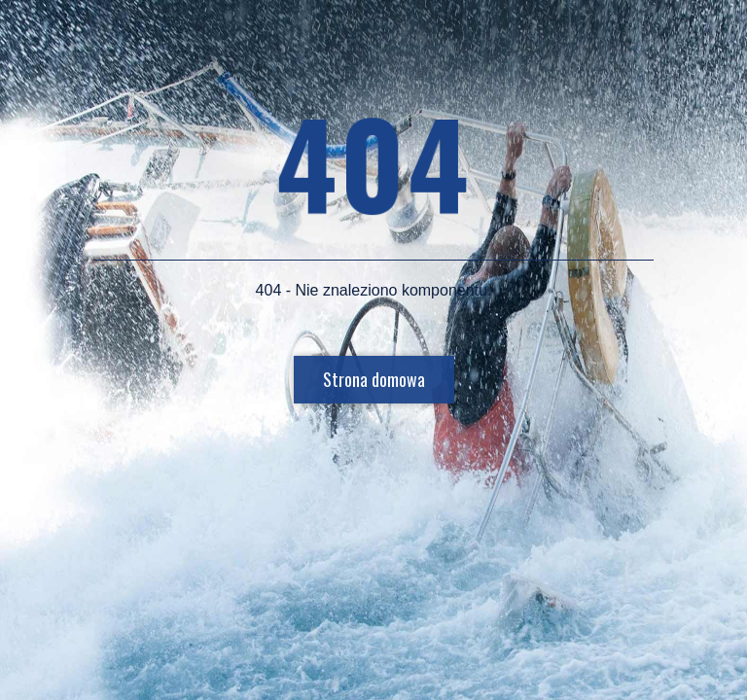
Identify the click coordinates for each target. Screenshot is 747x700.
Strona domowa (374, 379)
